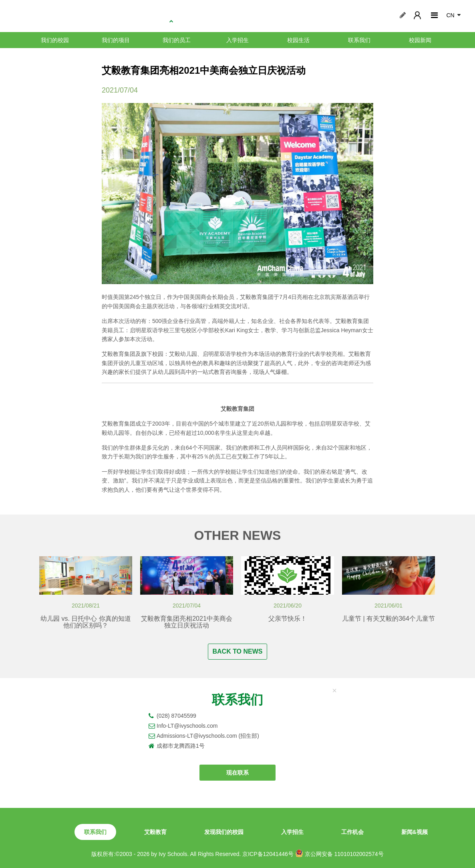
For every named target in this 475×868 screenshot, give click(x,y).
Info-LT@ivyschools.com (187, 726)
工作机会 (352, 832)
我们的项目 (116, 40)
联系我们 (359, 40)
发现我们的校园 (224, 832)
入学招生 (238, 40)
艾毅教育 (155, 832)
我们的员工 (177, 40)
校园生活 (298, 40)
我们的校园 (55, 40)
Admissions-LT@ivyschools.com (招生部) (208, 736)
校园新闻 (420, 40)
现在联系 (238, 773)
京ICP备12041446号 (268, 854)
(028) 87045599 (176, 716)
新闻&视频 (415, 832)
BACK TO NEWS (237, 651)
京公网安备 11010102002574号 (339, 853)
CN (450, 15)
